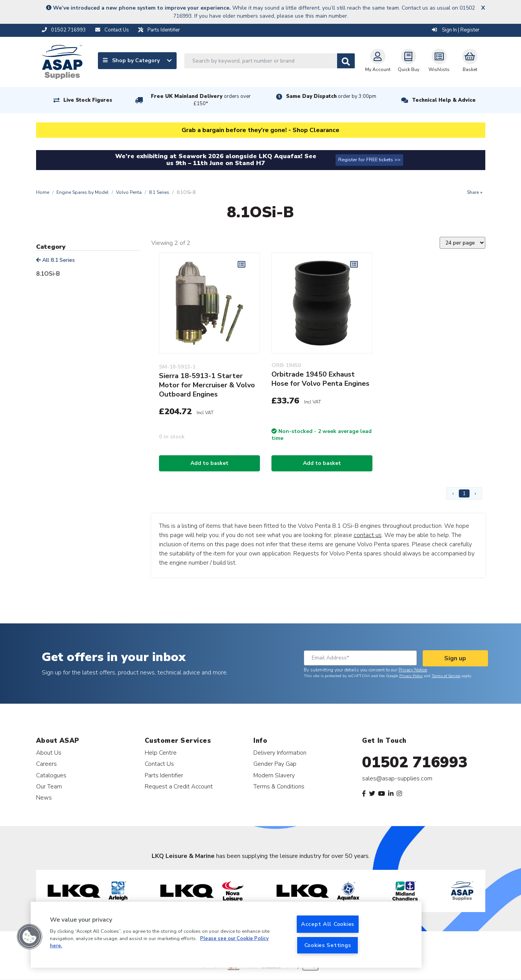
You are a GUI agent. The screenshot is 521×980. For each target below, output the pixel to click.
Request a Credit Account (179, 786)
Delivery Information (280, 753)
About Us (49, 753)
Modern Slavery (274, 775)
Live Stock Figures (88, 100)
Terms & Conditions (279, 786)
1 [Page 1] (464, 493)
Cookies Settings (328, 945)
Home (43, 192)
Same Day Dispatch (331, 96)
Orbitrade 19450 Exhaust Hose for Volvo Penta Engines (320, 379)
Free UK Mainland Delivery (201, 100)
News (44, 797)
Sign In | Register (456, 30)
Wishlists (439, 61)
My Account (378, 61)
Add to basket (209, 463)
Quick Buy (409, 61)
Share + (475, 192)
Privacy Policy (411, 676)
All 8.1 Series (55, 260)
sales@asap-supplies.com (397, 778)
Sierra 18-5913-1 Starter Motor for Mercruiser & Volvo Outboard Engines (207, 385)
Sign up (455, 658)
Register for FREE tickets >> (369, 160)
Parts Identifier (164, 775)
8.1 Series (159, 192)
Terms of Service (446, 676)
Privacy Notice (413, 670)
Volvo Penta (129, 192)
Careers (46, 764)
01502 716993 (415, 762)
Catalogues (51, 775)
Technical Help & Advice (444, 100)
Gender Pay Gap (275, 764)
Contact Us (159, 764)
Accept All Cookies (328, 924)
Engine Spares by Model (83, 192)
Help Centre (161, 753)
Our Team (49, 786)
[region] (226, 935)
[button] (30, 937)
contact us (368, 535)
